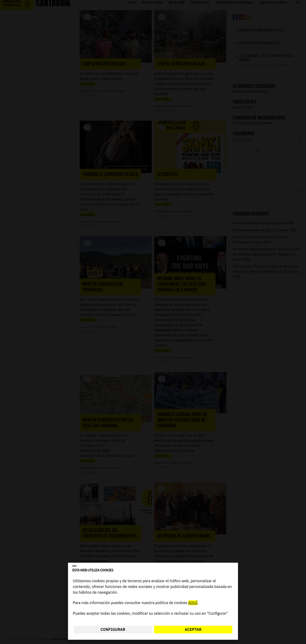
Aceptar (193, 629)
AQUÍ (193, 603)
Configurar (113, 629)
